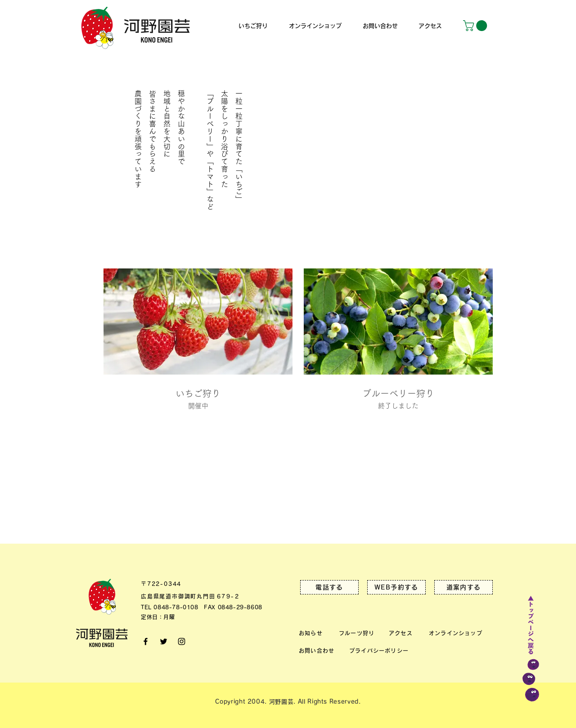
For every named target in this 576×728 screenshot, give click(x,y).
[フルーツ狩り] (358, 633)
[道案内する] (463, 587)
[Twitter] (164, 641)
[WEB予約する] (396, 587)
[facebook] (146, 641)
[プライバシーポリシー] (381, 650)
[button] (476, 26)
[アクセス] (402, 633)
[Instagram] (182, 641)
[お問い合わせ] (318, 650)
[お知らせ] (312, 633)
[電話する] (329, 587)
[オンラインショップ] (457, 633)
